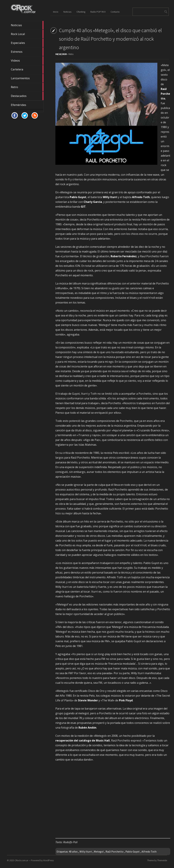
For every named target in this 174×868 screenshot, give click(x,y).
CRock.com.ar (21, 860)
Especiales (27, 43)
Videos (27, 61)
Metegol (99, 852)
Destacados (27, 96)
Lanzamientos (27, 78)
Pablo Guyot (133, 852)
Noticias (27, 25)
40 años (73, 852)
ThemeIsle (162, 860)
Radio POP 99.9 (98, 12)
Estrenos (27, 52)
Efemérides (19, 105)
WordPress (48, 860)
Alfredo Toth (149, 852)
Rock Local (27, 34)
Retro (27, 87)
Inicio (56, 12)
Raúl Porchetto (115, 852)
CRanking (81, 12)
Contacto (115, 12)
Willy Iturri (86, 852)
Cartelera (27, 69)
